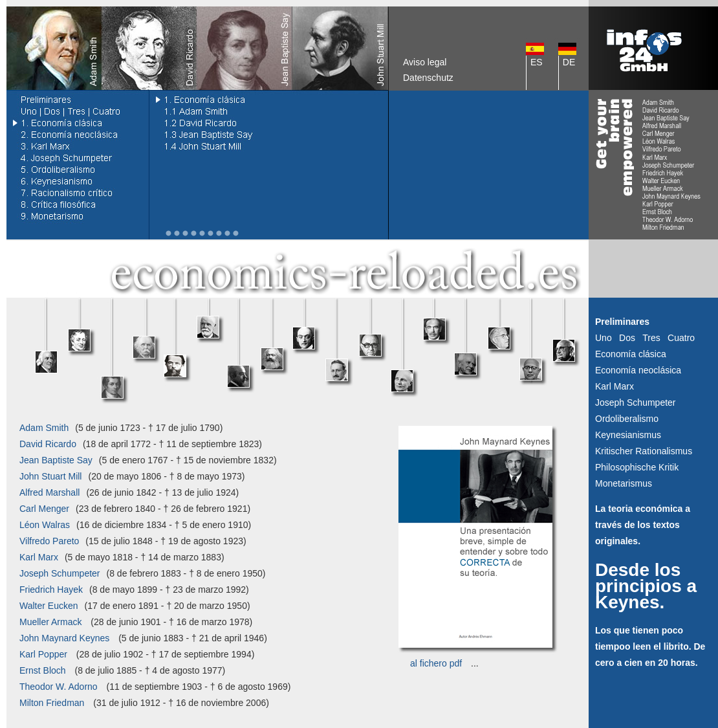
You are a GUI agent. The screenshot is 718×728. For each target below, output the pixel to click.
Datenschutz (428, 78)
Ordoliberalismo (627, 419)
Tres (651, 338)
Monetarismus (624, 483)
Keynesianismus (628, 435)
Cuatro (681, 338)
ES (537, 62)
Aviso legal (425, 62)
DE (569, 62)
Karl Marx (615, 386)
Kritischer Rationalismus (644, 451)
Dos (627, 338)
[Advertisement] (488, 165)
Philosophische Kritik (637, 467)
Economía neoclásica (638, 370)
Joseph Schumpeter (636, 403)
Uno (604, 338)
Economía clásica (631, 354)
